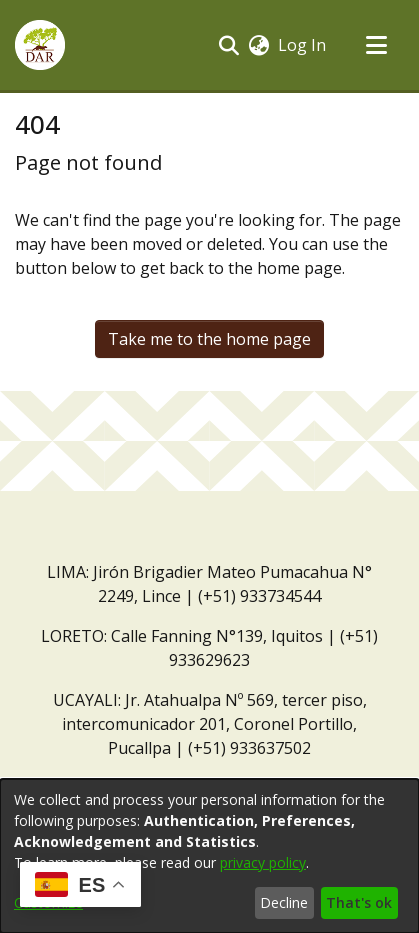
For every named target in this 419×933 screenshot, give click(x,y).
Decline (284, 902)
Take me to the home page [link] (209, 339)
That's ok (359, 902)
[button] (40, 45)
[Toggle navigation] (376, 45)
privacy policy (263, 862)
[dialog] (209, 856)
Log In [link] (303, 45)
